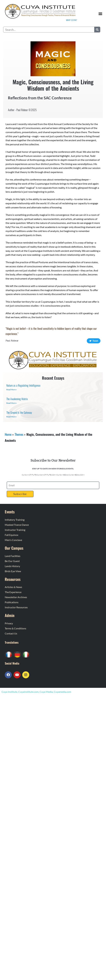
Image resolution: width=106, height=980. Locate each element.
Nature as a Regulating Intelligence (23, 385)
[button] (100, 14)
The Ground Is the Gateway (19, 412)
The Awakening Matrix (17, 399)
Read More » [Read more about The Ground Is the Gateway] (12, 417)
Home (8, 434)
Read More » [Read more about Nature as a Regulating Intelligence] (12, 390)
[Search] (97, 30)
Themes (19, 434)
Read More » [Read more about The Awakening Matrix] (12, 403)
